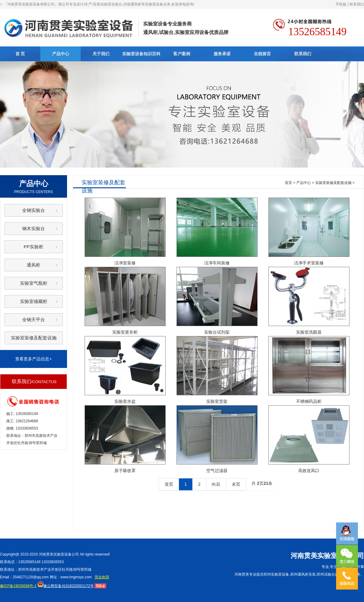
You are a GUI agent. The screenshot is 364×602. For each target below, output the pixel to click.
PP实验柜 (34, 247)
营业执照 (102, 577)
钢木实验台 (34, 228)
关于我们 (101, 54)
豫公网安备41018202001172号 (65, 586)
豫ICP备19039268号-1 (18, 586)
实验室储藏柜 (34, 301)
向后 (216, 484)
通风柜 (34, 265)
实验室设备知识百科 (141, 54)
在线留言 (262, 54)
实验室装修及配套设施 (34, 338)
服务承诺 (222, 54)
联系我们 (357, 4)
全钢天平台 (34, 320)
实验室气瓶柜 (34, 283)
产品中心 (61, 54)
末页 (236, 484)
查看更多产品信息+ (33, 359)
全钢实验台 (34, 210)
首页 (288, 183)
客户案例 (182, 54)
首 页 (20, 54)
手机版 (341, 4)
